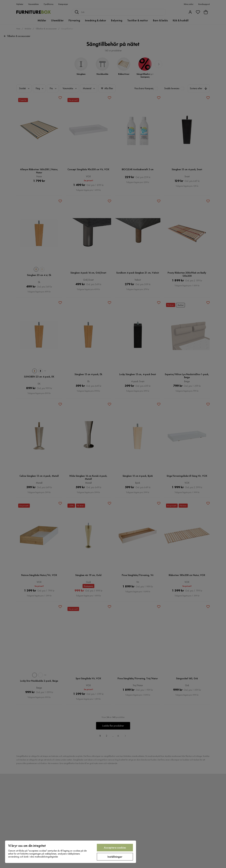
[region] (71, 852)
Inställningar (115, 857)
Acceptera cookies (115, 848)
